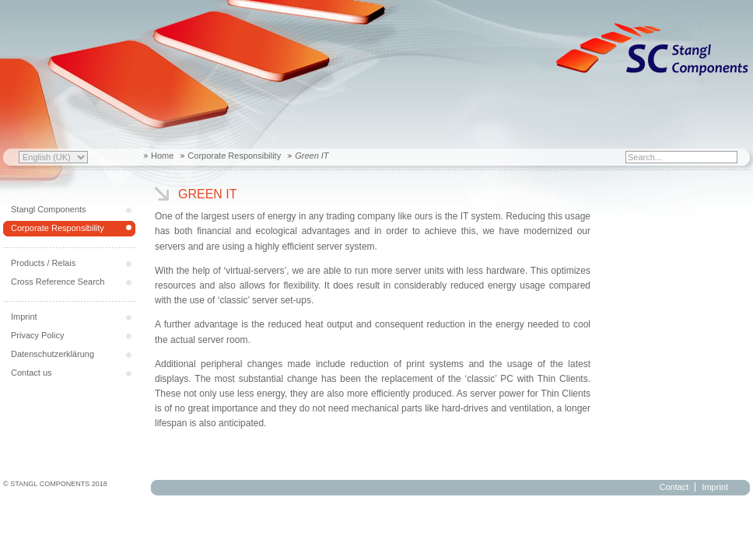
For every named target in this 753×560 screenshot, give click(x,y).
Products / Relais (43, 263)
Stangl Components (49, 209)
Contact (674, 487)
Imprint (24, 317)
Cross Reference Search (58, 282)
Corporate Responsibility (234, 156)
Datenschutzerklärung (53, 354)
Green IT (208, 194)
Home (162, 156)
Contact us (32, 373)
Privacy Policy (37, 335)
